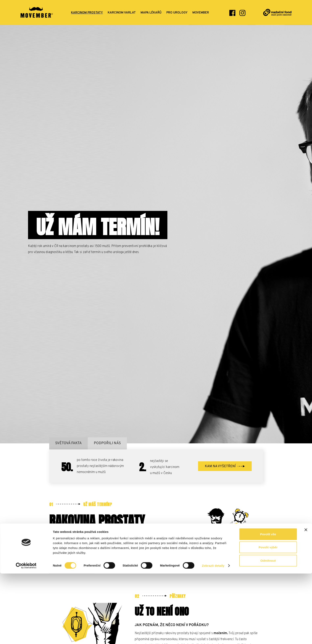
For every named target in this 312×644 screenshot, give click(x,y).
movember (201, 13)
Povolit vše (268, 604)
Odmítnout (268, 631)
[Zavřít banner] (306, 600)
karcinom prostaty (87, 13)
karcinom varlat (122, 13)
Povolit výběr (268, 618)
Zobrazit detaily (213, 636)
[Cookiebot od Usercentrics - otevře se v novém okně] (26, 636)
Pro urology (177, 13)
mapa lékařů (151, 13)
